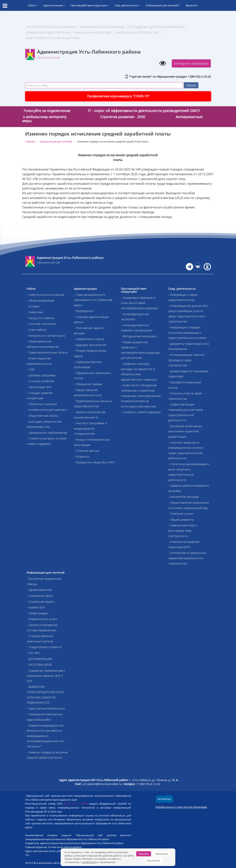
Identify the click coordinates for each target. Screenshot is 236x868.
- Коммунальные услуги (42, 619)
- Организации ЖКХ (39, 387)
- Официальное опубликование (47, 433)
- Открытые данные (87, 451)
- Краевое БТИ (36, 607)
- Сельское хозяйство (41, 381)
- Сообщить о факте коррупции (141, 412)
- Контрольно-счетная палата (46, 336)
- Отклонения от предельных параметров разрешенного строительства (187, 558)
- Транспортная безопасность (46, 708)
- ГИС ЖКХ (33, 653)
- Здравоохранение (39, 590)
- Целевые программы (41, 375)
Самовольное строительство (137, 33)
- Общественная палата (42, 416)
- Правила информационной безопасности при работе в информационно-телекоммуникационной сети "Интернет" (45, 736)
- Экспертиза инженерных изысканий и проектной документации (185, 431)
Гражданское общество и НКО (48, 33)
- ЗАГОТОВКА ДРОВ (39, 665)
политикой (89, 862)
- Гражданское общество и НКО (94, 462)
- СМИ (31, 369)
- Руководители (84, 311)
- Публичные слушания (42, 404)
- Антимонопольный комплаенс (47, 410)
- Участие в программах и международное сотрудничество (90, 428)
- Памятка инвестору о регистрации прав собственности (183, 531)
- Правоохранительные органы (47, 352)
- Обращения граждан (88, 384)
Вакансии (192, 5)
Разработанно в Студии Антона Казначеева (181, 807)
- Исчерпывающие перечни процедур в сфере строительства (186, 360)
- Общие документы (181, 520)
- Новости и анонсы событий (45, 295)
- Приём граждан (38, 613)
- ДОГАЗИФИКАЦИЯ (39, 659)
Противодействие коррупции (90, 5)
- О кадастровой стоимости (44, 647)
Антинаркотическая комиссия (102, 27)
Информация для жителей (163, 5)
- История (33, 306)
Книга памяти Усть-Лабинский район (53, 38)
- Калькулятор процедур (184, 497)
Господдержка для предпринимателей (156, 27)
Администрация (54, 5)
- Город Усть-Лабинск (41, 318)
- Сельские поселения (41, 324)
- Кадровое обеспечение (90, 345)
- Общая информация (40, 300)
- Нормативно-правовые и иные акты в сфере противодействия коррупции (139, 303)
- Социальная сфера (40, 596)
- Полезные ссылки (181, 514)
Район (33, 5)
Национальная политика (92, 33)
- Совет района (36, 330)
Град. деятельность (127, 5)
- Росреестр (82, 457)
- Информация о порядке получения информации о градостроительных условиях (187, 333)
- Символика (35, 312)
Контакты (34, 16)
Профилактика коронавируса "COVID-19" (118, 96)
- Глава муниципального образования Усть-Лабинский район (93, 300)
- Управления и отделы (89, 339)
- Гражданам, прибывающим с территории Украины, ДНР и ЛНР (46, 676)
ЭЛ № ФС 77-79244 (76, 804)
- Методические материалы (139, 336)
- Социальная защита (40, 602)
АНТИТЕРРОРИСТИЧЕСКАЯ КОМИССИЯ (51, 27)
